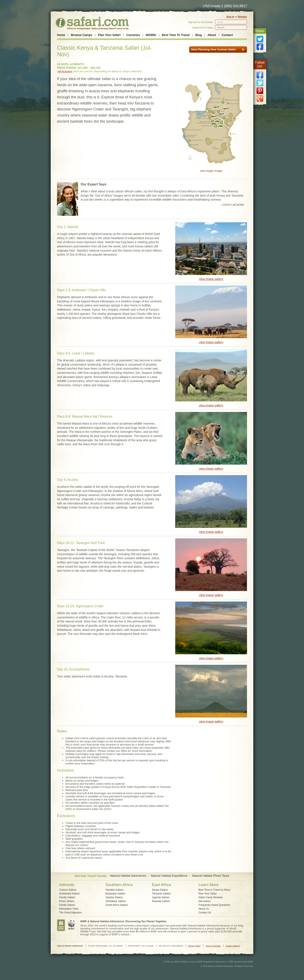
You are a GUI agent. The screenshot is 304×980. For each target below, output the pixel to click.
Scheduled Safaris (69, 894)
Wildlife (151, 35)
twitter (260, 83)
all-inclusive (65, 71)
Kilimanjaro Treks (69, 909)
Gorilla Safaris (67, 905)
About (212, 35)
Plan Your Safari (109, 35)
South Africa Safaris (117, 905)
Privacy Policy (194, 946)
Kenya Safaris (160, 890)
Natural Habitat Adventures (128, 876)
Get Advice (205, 901)
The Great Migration (70, 913)
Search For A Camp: (203, 28)
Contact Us (205, 913)
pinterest (260, 91)
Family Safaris (67, 897)
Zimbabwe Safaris (116, 901)
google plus (260, 98)
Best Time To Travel (176, 35)
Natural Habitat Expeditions (169, 876)
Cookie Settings (233, 946)
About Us (204, 909)
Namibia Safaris (115, 890)
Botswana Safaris (115, 894)
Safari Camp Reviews (211, 897)
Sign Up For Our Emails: (201, 22)
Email (220, 22)
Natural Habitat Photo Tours (211, 876)
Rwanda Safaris (161, 901)
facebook (260, 75)
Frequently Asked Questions (214, 905)
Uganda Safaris (161, 897)
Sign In (230, 17)
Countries (133, 35)
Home (61, 35)
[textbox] (231, 27)
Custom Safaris (68, 890)
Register (242, 17)
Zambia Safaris (114, 897)
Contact (227, 35)
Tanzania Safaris (161, 894)
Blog (199, 35)
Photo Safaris (67, 901)
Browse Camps (82, 35)
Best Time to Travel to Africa (214, 890)
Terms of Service (213, 946)
